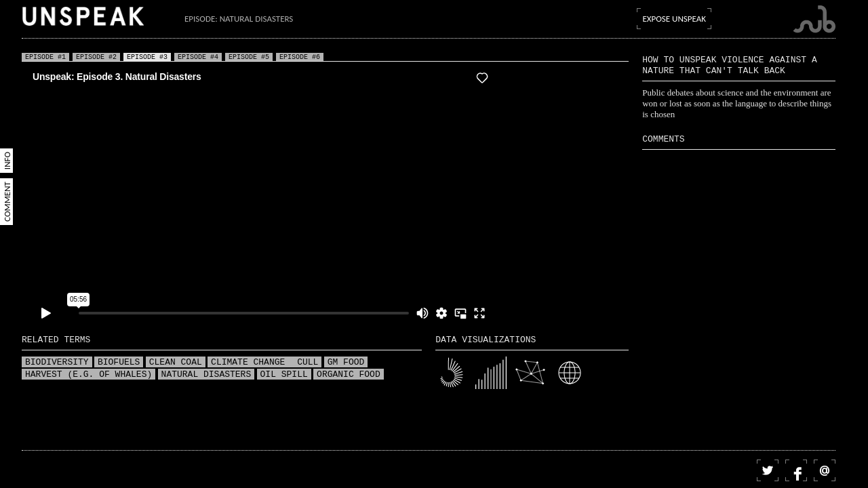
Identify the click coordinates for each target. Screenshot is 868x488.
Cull (308, 363)
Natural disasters (206, 375)
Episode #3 (147, 57)
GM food (346, 363)
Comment (7, 202)
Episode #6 (300, 57)
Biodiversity (57, 363)
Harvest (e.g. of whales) (88, 375)
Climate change (251, 363)
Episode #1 (45, 57)
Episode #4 (198, 57)
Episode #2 (96, 57)
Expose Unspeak (674, 19)
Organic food (349, 375)
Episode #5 (249, 57)
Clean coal (176, 363)
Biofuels (119, 363)
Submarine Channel (814, 19)
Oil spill (284, 375)
